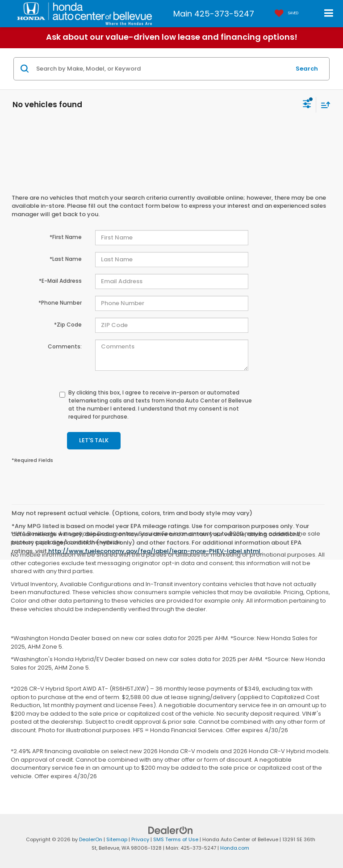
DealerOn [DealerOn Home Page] (91, 839)
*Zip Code (68, 325)
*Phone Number (60, 303)
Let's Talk (94, 440)
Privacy (140, 839)
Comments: (65, 346)
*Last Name (66, 259)
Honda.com (235, 848)
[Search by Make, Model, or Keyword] (162, 69)
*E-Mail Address (60, 281)
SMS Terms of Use (176, 839)
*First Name (66, 237)
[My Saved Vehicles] (284, 14)
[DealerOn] (171, 830)
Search (307, 69)
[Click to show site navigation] (329, 14)
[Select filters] (307, 105)
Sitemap (117, 839)
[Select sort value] (323, 105)
